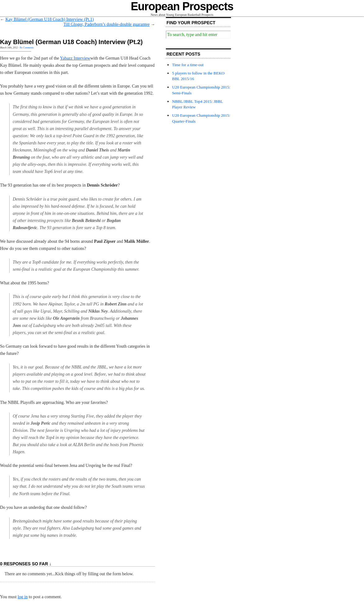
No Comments (27, 48)
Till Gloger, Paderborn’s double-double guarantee (107, 24)
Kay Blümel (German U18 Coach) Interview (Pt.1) (50, 19)
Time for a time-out (188, 65)
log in (23, 597)
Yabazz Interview (75, 58)
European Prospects (182, 6)
